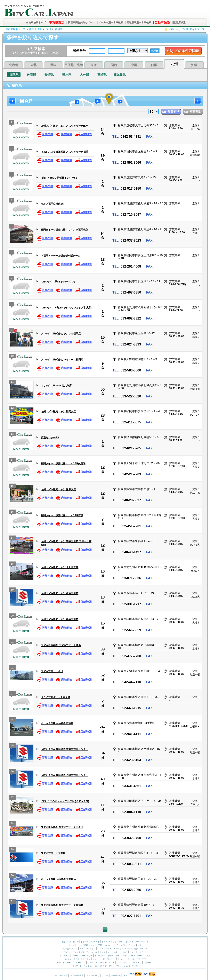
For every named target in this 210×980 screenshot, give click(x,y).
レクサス (71, 945)
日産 (86, 945)
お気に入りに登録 (178, 29)
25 (12, 746)
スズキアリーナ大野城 (53, 853)
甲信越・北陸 (74, 65)
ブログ (105, 975)
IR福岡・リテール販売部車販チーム (60, 256)
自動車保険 (162, 22)
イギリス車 (106, 942)
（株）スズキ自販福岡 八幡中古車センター (64, 775)
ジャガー (96, 959)
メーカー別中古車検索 (111, 23)
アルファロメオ (123, 963)
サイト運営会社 (61, 975)
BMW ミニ (119, 949)
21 (12, 642)
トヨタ (79, 945)
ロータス (131, 959)
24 (12, 720)
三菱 (100, 945)
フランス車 (118, 942)
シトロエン (92, 963)
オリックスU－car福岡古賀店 (57, 723)
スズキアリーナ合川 (52, 671)
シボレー (117, 952)
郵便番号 (79, 51)
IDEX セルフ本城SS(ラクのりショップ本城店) (66, 308)
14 (103, 130)
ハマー (132, 952)
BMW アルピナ (132, 949)
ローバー (121, 959)
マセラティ (148, 963)
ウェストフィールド (66, 963)
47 (103, 857)
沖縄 (194, 65)
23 (12, 694)
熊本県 (67, 75)
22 (12, 668)
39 (103, 649)
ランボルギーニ (90, 966)
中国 (134, 65)
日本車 (76, 942)
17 (12, 538)
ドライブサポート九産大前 (56, 697)
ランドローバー (109, 959)
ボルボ (127, 966)
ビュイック (142, 952)
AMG (82, 949)
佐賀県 (31, 75)
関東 (54, 65)
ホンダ (93, 945)
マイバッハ (91, 949)
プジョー (103, 963)
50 (103, 389)
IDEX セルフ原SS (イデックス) (58, 282)
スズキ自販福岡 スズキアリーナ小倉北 (62, 827)
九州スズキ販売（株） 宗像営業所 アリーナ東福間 (66, 543)
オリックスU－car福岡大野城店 (58, 879)
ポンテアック (100, 956)
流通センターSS (50, 438)
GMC (125, 952)
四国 (154, 65)
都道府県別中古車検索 (139, 23)
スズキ (123, 945)
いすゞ (140, 945)
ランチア (103, 966)
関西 (114, 65)
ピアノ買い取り (93, 975)
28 (103, 415)
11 (12, 382)
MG (139, 959)
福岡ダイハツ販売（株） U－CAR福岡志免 (64, 230)
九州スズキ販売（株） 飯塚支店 (58, 489)
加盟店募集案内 (77, 975)
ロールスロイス (144, 956)
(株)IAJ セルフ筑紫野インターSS (59, 178)
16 (12, 512)
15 (103, 338)
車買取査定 (57, 22)
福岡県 (59, 29)
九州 (48, 29)
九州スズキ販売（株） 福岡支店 (58, 412)
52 (103, 675)
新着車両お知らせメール (81, 23)
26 (12, 772)
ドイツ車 (85, 942)
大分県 (84, 75)
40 (103, 779)
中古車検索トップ (36, 23)
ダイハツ (132, 945)
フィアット (77, 966)
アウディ (67, 952)
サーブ (135, 966)
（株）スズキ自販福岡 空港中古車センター (64, 749)
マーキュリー (87, 956)
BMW (110, 949)
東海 (94, 65)
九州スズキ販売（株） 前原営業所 (60, 593)
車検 (126, 975)
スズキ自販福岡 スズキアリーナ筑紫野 (62, 905)
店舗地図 (83, 134)
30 (12, 876)
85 (103, 883)
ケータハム (81, 963)
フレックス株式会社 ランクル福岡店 (61, 334)
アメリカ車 (95, 942)
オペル (95, 952)
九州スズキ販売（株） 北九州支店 (60, 567)
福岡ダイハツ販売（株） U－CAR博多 (62, 515)
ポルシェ (144, 949)
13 (12, 434)
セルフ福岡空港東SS (52, 204)
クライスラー (114, 956)
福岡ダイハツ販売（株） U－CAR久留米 (63, 464)
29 (12, 850)
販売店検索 (179, 23)
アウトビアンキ (115, 966)
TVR (144, 959)
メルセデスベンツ (70, 949)
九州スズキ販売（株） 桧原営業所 (60, 619)
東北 (33, 65)
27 (12, 798)
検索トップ (66, 942)
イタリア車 (129, 942)
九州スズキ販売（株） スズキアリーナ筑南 (64, 126)
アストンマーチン (83, 959)
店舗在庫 (45, 134)
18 (103, 260)
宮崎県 (102, 75)
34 (103, 753)
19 (12, 590)
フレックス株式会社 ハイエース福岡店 (62, 360)
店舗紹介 (64, 134)
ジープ (132, 956)
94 (103, 234)
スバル (107, 945)
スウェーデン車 (142, 942)
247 (103, 727)
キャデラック (105, 952)
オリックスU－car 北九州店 (56, 386)
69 (103, 156)
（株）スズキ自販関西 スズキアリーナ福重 (64, 152)
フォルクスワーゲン (81, 952)
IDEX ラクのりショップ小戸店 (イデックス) (65, 801)
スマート (102, 949)
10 (12, 356)
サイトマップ (197, 29)
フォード (75, 956)
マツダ (115, 945)
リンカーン (64, 956)
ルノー (112, 963)
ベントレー (69, 959)
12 (12, 408)
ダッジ (124, 956)
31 (12, 902)
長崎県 (49, 75)
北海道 (13, 65)
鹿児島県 (120, 75)
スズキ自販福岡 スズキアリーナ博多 (61, 645)
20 (12, 616)
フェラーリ (137, 963)
